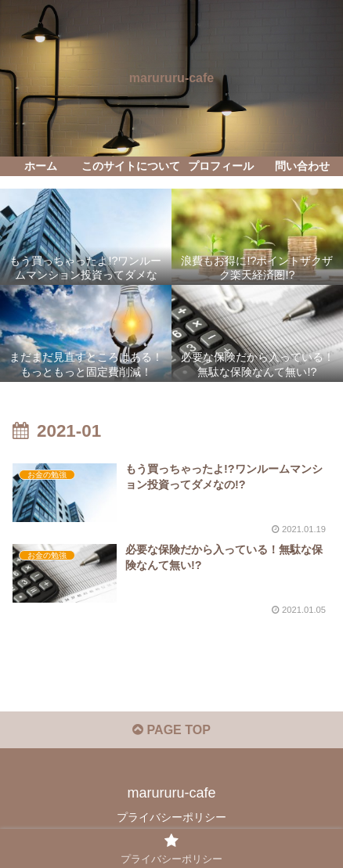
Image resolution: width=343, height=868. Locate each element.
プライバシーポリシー (171, 817)
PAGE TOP (171, 730)
